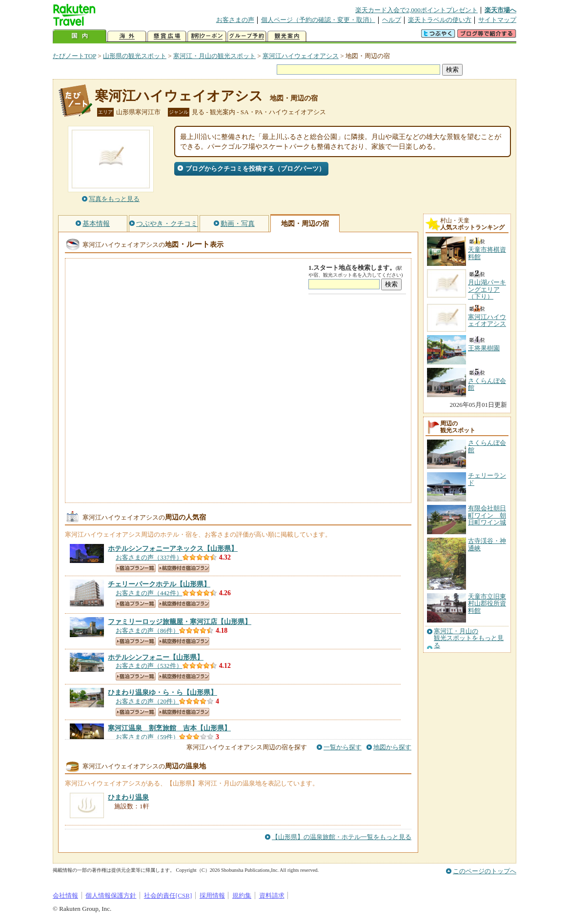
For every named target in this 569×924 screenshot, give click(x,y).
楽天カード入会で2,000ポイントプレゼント (417, 10)
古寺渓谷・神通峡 (487, 544)
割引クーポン (207, 36)
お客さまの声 (235, 20)
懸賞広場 (167, 36)
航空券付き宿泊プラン (184, 568)
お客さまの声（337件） (149, 557)
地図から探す (392, 747)
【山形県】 (173, 548)
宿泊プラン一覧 (136, 568)
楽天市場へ (500, 10)
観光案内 (287, 36)
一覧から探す (343, 747)
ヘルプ (392, 20)
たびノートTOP (74, 56)
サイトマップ (497, 20)
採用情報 (212, 895)
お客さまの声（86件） (147, 631)
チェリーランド (487, 479)
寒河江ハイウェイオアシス (301, 56)
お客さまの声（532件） (149, 666)
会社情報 (65, 895)
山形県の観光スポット (135, 56)
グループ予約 (247, 36)
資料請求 (272, 895)
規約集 (242, 895)
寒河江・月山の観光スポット (214, 56)
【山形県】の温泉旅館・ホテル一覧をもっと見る (342, 837)
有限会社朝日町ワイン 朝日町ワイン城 (487, 515)
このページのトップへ (485, 871)
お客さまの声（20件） (147, 701)
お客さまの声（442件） (149, 593)
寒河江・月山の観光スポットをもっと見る (469, 638)
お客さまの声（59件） (147, 737)
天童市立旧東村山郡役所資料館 (487, 603)
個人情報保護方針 (111, 895)
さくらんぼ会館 (487, 446)
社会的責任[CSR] (168, 895)
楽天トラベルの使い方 (440, 20)
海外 (127, 36)
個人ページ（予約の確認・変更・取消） (318, 20)
